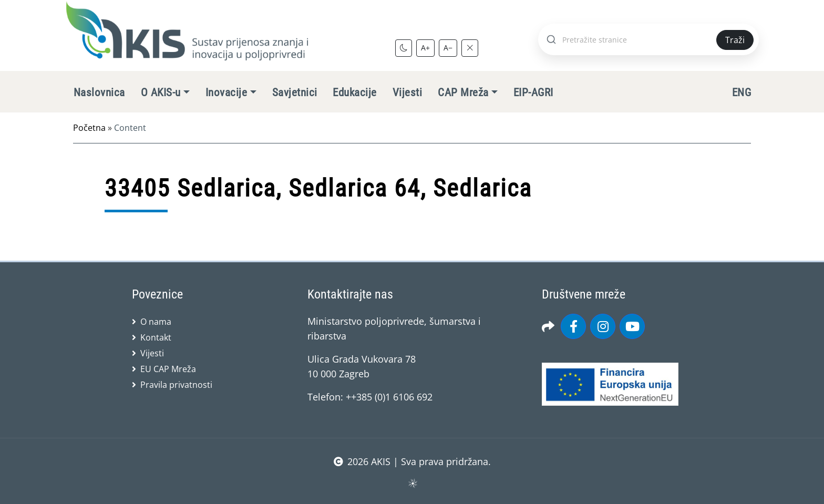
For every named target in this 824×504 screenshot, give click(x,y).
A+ (425, 48)
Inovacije (226, 92)
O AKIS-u (161, 92)
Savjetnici (295, 92)
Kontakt (156, 337)
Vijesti (407, 92)
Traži (735, 40)
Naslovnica (99, 92)
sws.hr (412, 483)
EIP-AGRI (533, 92)
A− (448, 48)
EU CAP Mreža (168, 369)
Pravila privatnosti (176, 385)
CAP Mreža (463, 92)
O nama (156, 322)
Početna (89, 128)
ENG (741, 92)
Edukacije (354, 92)
